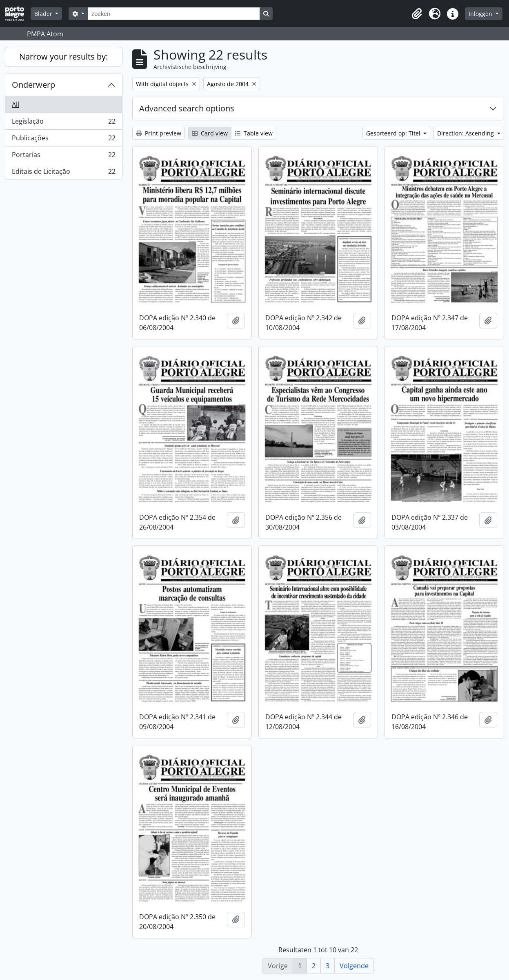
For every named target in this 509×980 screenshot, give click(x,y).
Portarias (63, 156)
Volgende (354, 966)
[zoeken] (174, 14)
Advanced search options (187, 108)
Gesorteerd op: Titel (394, 133)
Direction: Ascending (466, 133)
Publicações (63, 140)
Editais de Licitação (63, 173)
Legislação (63, 123)
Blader (44, 14)
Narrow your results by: (63, 57)
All (16, 104)
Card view (210, 133)
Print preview (159, 133)
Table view (254, 133)
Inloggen (481, 14)
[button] (417, 14)
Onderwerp (33, 85)
